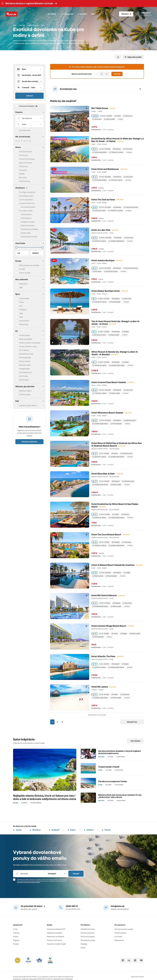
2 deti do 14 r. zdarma (99, 518)
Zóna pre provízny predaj (124, 929)
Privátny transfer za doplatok (30, 343)
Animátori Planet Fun (27, 203)
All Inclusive (24, 155)
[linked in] (129, 960)
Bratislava (35, 830)
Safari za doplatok (26, 339)
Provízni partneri (120, 933)
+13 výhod (128, 211)
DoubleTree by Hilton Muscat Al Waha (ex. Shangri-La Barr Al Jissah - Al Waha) (118, 140)
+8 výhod (124, 335)
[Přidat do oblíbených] (86, 109)
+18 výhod (130, 457)
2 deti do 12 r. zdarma (99, 241)
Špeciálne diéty (25, 365)
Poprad (106, 830)
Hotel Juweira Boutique (103, 260)
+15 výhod (130, 365)
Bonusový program (88, 937)
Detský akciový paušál (29, 237)
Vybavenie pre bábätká (29, 229)
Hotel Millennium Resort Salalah (107, 413)
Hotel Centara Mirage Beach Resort (109, 626)
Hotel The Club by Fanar (103, 200)
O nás (15, 929)
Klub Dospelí (24, 380)
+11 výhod (127, 424)
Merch (83, 948)
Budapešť (54, 830)
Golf (21, 306)
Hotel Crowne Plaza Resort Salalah (109, 382)
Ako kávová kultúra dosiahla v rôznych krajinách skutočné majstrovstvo (119, 752)
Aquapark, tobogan (28, 222)
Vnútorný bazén (25, 395)
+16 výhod (130, 241)
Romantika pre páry (26, 196)
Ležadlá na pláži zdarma (116, 241)
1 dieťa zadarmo (26, 214)
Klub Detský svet (25, 372)
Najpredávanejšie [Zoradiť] (133, 57)
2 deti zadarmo (26, 218)
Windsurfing (24, 324)
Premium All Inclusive (27, 159)
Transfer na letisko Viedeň (56, 944)
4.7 (94, 268)
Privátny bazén (25, 335)
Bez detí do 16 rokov (111, 271)
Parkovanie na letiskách (56, 937)
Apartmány (23, 284)
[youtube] (141, 960)
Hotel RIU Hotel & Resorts (104, 595)
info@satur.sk (118, 906)
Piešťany (89, 830)
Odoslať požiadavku (29, 442)
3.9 (95, 664)
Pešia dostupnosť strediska (29, 265)
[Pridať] (107, 74)
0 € (19, 253)
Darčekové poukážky (54, 933)
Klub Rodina (24, 376)
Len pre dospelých (26, 200)
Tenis (21, 317)
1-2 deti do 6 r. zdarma (99, 393)
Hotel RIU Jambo (100, 687)
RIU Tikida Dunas (100, 108)
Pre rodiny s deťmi (26, 211)
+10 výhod (126, 302)
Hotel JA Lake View (101, 230)
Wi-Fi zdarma (24, 350)
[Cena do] (29, 247)
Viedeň (17, 830)
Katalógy (84, 944)
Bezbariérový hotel (26, 354)
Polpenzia (23, 170)
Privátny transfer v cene (28, 346)
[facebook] (123, 960)
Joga (21, 313)
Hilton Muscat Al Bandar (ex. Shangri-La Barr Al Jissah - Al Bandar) (115, 353)
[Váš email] (29, 874)
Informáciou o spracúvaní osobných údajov (28, 882)
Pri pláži (22, 269)
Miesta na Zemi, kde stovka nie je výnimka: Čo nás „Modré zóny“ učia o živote (120, 796)
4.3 (95, 634)
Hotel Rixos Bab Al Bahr (103, 474)
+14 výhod (129, 152)
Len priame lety (25, 130)
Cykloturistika (24, 298)
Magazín (16, 940)
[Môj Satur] (126, 14)
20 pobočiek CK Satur (33, 906)
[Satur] (11, 14)
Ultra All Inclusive (26, 152)
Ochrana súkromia (87, 933)
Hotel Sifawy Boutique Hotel (106, 291)
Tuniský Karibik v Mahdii (109, 767)
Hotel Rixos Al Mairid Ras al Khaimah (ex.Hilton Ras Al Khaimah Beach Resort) (116, 444)
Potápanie (23, 310)
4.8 (95, 207)
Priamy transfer (25, 361)
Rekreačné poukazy (88, 940)
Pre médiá (118, 937)
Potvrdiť (117, 74)
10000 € (35, 253)
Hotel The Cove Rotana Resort (106, 534)
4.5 (95, 177)
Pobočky (16, 933)
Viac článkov (136, 741)
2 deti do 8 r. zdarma (116, 180)
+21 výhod (122, 576)
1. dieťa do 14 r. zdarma (115, 211)
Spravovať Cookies (138, 977)
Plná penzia (23, 166)
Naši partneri (119, 940)
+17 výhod (130, 545)
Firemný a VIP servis (54, 940)
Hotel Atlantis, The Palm (103, 656)
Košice (72, 830)
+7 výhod (120, 119)
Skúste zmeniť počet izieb (82, 74)
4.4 (95, 238)
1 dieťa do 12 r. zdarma (116, 152)
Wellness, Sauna (25, 391)
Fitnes (21, 302)
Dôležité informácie (88, 929)
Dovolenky (53, 14)
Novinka (95, 116)
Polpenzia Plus (25, 181)
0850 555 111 (72, 906)
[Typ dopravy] (29, 118)
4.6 (95, 149)
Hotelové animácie (28, 226)
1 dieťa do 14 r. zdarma (99, 302)
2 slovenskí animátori (99, 152)
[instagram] (135, 960)
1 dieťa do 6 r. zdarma (99, 545)
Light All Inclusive (26, 163)
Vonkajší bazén (25, 369)
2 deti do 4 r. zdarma (99, 667)
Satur (94, 14)
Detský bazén (26, 233)
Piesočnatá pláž (25, 358)
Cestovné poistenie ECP (56, 929)
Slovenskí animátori (28, 207)
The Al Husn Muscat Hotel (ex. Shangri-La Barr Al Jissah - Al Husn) (115, 323)
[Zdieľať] (118, 57)
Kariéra (16, 937)
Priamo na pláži (109, 119)
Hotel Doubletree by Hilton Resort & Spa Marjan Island (115, 505)
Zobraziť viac (132, 722)
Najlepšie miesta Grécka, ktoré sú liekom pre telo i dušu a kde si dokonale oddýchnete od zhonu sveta (45, 797)
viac (87, 43)
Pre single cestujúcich (27, 192)
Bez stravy (23, 177)
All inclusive (97, 119)
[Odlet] (29, 124)
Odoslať (76, 874)
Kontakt (16, 944)
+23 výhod (128, 180)
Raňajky (22, 174)
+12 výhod (127, 485)
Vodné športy (24, 321)
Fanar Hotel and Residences (105, 169)
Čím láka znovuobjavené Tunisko (113, 781)
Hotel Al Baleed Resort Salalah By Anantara (113, 565)
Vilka (21, 287)
